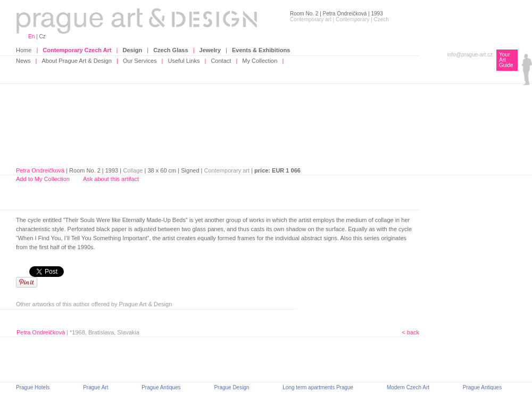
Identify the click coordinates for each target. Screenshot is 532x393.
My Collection (260, 61)
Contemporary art (227, 170)
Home (24, 50)
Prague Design (231, 387)
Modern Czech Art (408, 387)
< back (410, 332)
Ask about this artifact (111, 179)
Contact (221, 61)
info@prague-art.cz (470, 55)
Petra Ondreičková (40, 170)
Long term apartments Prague (318, 387)
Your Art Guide (506, 60)
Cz (42, 36)
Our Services (140, 61)
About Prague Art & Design (77, 61)
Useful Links (184, 61)
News (23, 61)
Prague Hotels (33, 387)
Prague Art (95, 387)
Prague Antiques (161, 387)
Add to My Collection (43, 179)
